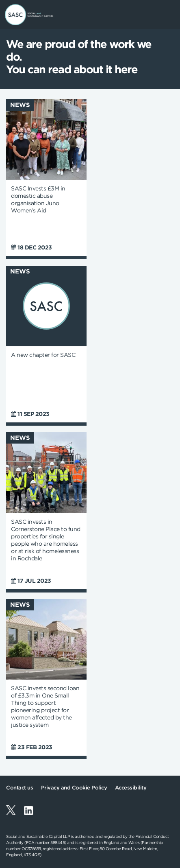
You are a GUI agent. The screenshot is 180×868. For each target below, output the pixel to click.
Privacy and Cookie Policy (74, 788)
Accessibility (131, 788)
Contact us (20, 788)
